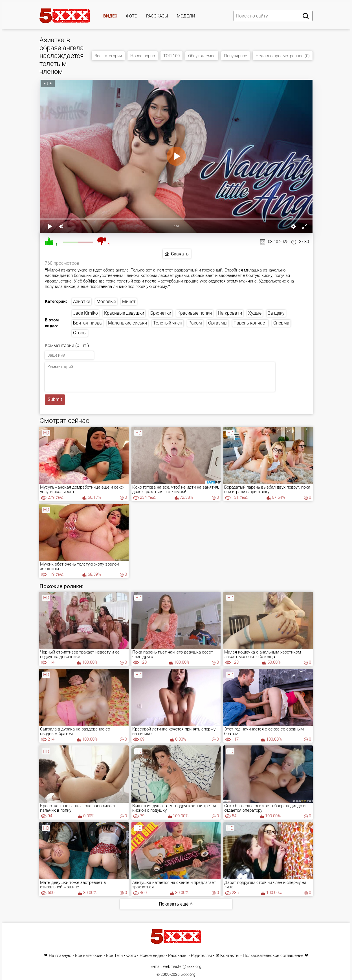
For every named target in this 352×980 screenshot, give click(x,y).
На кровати (230, 313)
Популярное (236, 56)
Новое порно (143, 56)
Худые (255, 313)
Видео (110, 16)
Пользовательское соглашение (273, 956)
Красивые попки (195, 313)
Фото (132, 16)
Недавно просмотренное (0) (283, 56)
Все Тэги (114, 956)
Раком (195, 323)
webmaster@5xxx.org (182, 966)
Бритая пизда (87, 323)
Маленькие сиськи (127, 323)
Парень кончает (250, 323)
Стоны (80, 333)
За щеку (276, 313)
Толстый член (168, 323)
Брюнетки (161, 313)
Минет (129, 302)
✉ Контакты (227, 956)
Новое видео (152, 956)
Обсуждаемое (202, 56)
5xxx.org (188, 974)
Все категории (108, 56)
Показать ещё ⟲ (176, 904)
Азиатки (82, 302)
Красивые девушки (124, 313)
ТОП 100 (171, 56)
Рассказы (157, 16)
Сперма (281, 323)
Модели (186, 16)
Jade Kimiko (85, 313)
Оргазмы (218, 323)
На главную (60, 956)
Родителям (201, 956)
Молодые (106, 302)
